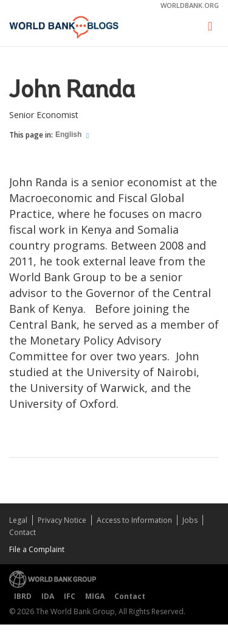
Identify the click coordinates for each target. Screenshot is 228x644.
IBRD (23, 596)
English (70, 135)
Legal (18, 520)
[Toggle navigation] (210, 26)
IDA (48, 596)
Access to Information (134, 520)
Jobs (190, 520)
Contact (22, 532)
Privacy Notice (62, 520)
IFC (70, 596)
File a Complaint (37, 549)
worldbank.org (190, 5)
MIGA (95, 596)
